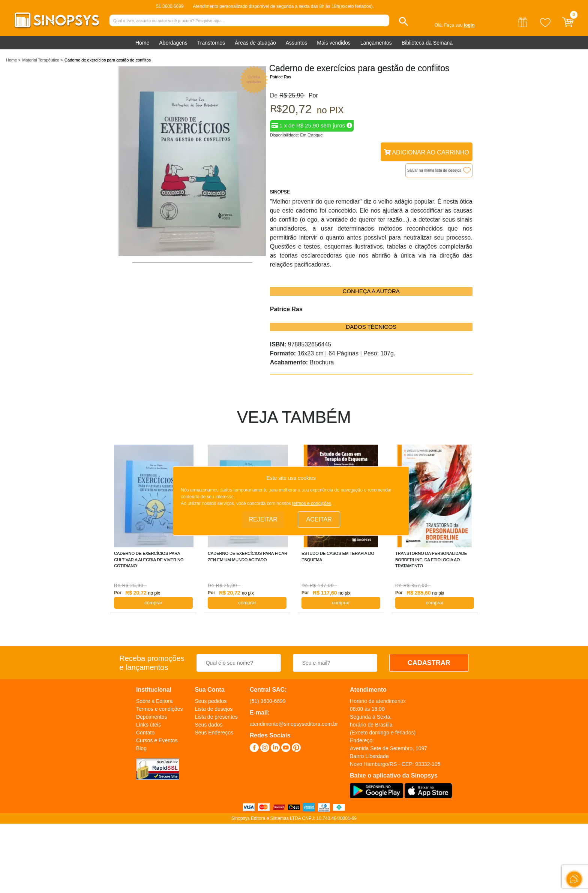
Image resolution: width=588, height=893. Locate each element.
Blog (141, 748)
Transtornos (211, 43)
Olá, (439, 25)
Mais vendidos (334, 43)
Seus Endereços (214, 733)
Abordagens (173, 43)
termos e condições (312, 503)
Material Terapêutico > (42, 60)
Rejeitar (263, 519)
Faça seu (459, 25)
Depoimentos (152, 717)
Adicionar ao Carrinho (427, 152)
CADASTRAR (429, 663)
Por (312, 95)
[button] (404, 22)
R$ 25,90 (292, 95)
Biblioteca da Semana (427, 43)
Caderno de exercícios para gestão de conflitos (108, 60)
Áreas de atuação (255, 43)
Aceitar (319, 519)
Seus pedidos (211, 701)
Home (142, 43)
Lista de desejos (214, 709)
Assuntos (297, 43)
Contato (145, 733)
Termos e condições (160, 709)
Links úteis (148, 725)
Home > (13, 60)
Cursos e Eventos (157, 740)
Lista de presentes (216, 717)
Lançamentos (376, 43)
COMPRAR (153, 603)
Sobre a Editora (154, 701)
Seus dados (208, 725)
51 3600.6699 (170, 6)
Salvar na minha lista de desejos (434, 170)
